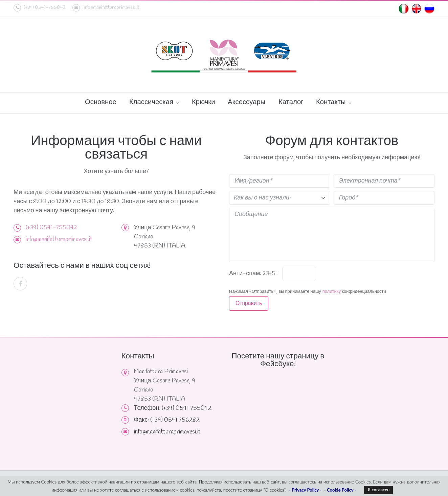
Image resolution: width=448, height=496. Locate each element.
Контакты (334, 103)
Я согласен (378, 490)
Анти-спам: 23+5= (254, 274)
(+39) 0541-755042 (51, 228)
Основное (101, 102)
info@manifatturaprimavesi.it (106, 8)
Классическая (154, 103)
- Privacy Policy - (305, 490)
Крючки (204, 102)
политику (332, 292)
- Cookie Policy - (340, 490)
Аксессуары (247, 102)
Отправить (249, 303)
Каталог (291, 102)
